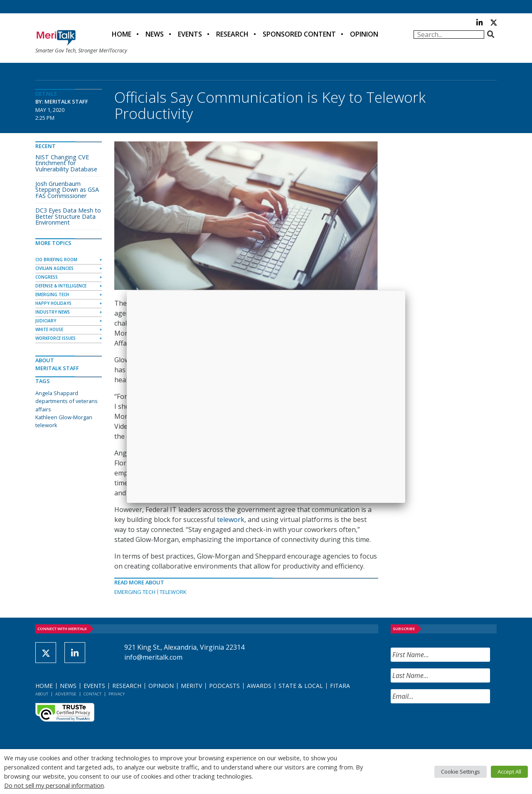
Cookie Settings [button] (461, 772)
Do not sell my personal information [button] (54, 785)
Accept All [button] (509, 772)
